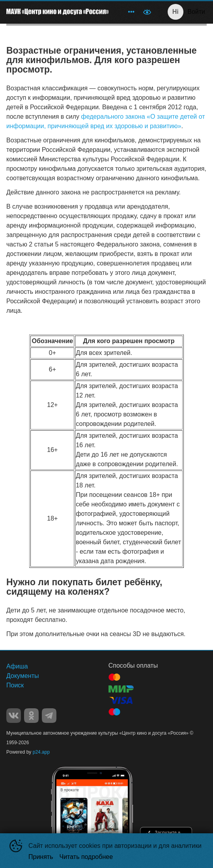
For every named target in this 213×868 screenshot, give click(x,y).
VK (14, 716)
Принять (41, 857)
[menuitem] (131, 12)
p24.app (41, 752)
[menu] (127, 12)
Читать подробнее (86, 857)
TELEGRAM (49, 716)
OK (31, 716)
